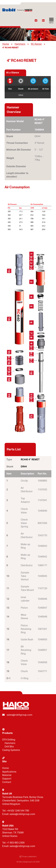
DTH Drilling (9, 740)
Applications (9, 772)
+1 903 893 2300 (16, 843)
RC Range (36, 44)
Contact (7, 782)
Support (7, 779)
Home (6, 44)
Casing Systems (11, 750)
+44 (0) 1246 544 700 (18, 811)
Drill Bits (9, 747)
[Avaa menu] (51, 21)
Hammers (20, 44)
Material (7, 775)
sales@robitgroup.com (19, 715)
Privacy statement (28, 857)
